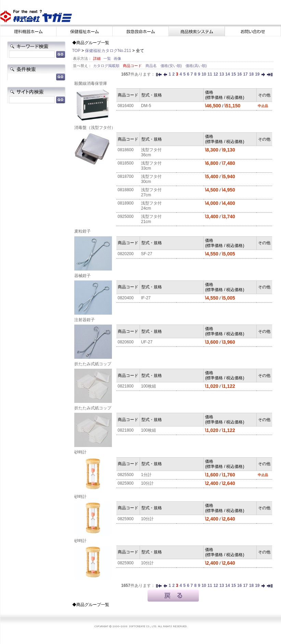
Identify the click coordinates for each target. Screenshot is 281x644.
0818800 (126, 190)
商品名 (152, 66)
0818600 (126, 150)
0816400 (126, 106)
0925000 (126, 216)
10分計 (147, 483)
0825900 (126, 483)
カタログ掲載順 (107, 66)
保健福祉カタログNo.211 (108, 51)
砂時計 (80, 452)
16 (239, 74)
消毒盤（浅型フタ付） (95, 128)
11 (210, 74)
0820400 (126, 298)
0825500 (126, 475)
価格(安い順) (172, 66)
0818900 (126, 203)
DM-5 (146, 106)
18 (251, 74)
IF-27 (146, 298)
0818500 (126, 163)
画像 (117, 58)
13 (222, 74)
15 (234, 74)
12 (216, 74)
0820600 (126, 342)
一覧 (107, 58)
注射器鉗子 (85, 320)
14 (227, 74)
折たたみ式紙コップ (93, 364)
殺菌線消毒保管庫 (91, 83)
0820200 (126, 254)
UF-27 (147, 342)
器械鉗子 (82, 276)
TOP (76, 51)
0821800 (126, 386)
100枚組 (149, 386)
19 (257, 74)
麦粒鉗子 (82, 231)
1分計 (146, 475)
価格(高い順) (196, 66)
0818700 (126, 176)
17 (245, 74)
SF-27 (147, 254)
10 (204, 74)
